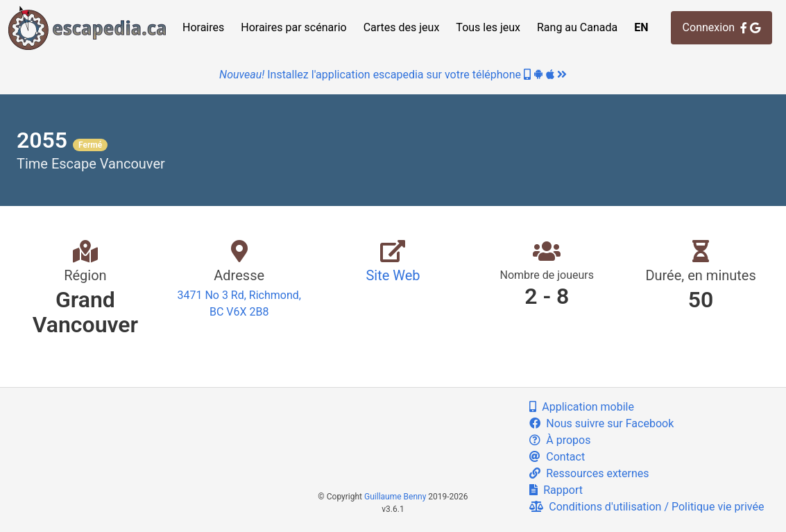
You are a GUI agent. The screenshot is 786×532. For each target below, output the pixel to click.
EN (641, 27)
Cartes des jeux (402, 27)
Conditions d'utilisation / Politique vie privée (647, 507)
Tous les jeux (488, 27)
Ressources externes (589, 473)
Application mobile (582, 407)
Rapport (556, 490)
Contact (557, 457)
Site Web (393, 275)
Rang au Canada (577, 27)
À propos (560, 440)
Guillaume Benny (395, 497)
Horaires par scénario (293, 27)
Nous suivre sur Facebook (601, 423)
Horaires (203, 27)
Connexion (721, 27)
